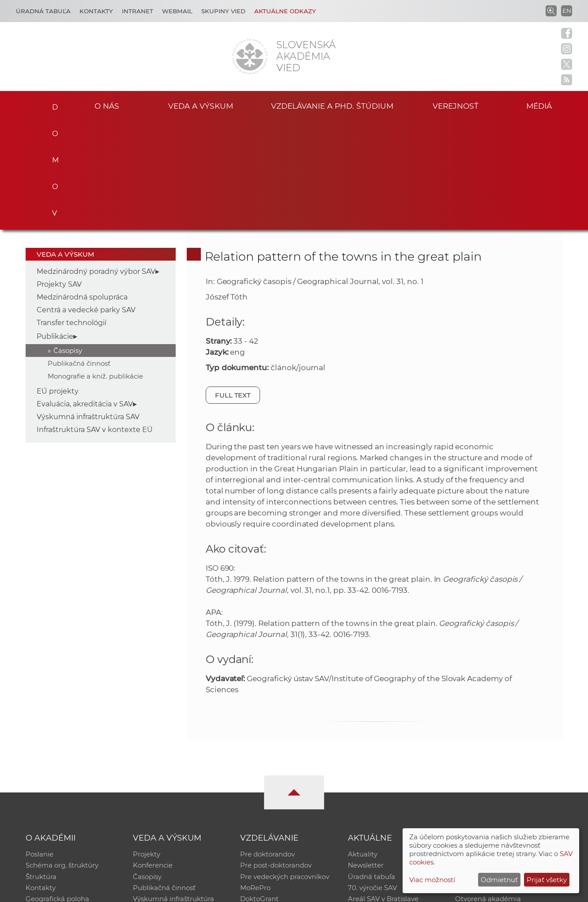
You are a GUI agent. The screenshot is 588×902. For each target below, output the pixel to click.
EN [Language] (567, 11)
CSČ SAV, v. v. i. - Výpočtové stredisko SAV (157, 891)
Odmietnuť (499, 880)
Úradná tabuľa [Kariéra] (43, 11)
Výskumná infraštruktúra (173, 791)
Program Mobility (269, 802)
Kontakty (96, 11)
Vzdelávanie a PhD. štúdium (332, 105)
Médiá (540, 105)
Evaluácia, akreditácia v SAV (85, 294)
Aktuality (363, 745)
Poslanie (40, 745)
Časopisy (68, 241)
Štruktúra (41, 768)
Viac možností (432, 880)
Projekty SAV (59, 175)
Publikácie (55, 227)
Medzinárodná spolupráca (82, 188)
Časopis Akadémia (486, 779)
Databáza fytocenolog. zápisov (505, 768)
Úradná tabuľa (371, 768)
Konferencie (153, 756)
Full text (233, 286)
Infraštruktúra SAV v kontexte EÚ (95, 320)
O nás (107, 105)
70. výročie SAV (372, 779)
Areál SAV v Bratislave (383, 791)
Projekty (147, 745)
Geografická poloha (57, 791)
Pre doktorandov (268, 745)
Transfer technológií (72, 213)
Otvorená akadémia (488, 791)
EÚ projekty (58, 282)
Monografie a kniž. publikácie (95, 267)
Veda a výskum (201, 105)
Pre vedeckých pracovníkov (285, 768)
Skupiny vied (223, 11)
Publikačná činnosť (79, 254)
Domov (52, 104)
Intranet (138, 11)
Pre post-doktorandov (276, 756)
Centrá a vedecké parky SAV (86, 200)
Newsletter (366, 756)
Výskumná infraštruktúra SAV (88, 307)
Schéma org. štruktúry (62, 756)
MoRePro (255, 779)
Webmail (177, 11)
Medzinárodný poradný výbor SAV (96, 162)
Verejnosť (456, 105)
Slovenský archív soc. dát (495, 756)
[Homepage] (250, 57)
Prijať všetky (547, 880)
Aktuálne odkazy (285, 11)
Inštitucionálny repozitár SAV (502, 745)
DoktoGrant (259, 791)
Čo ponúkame (371, 802)
